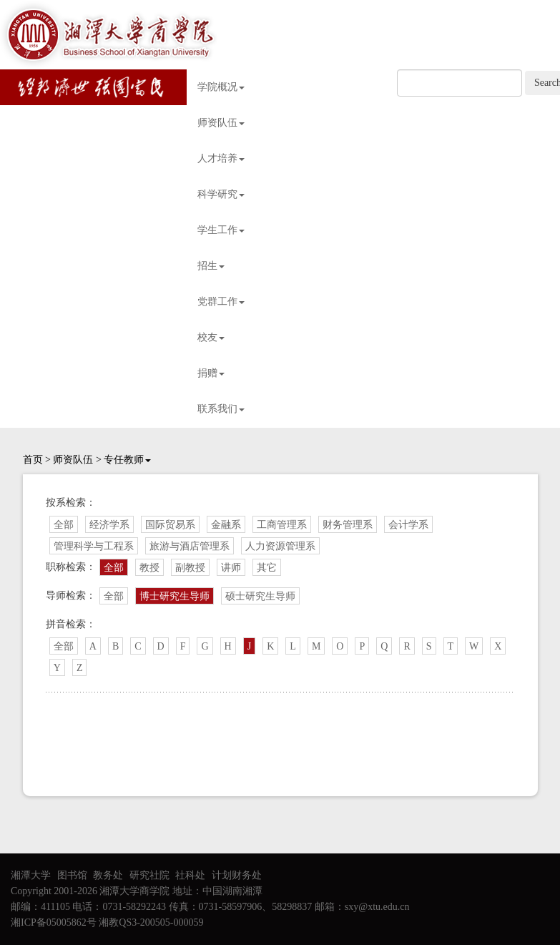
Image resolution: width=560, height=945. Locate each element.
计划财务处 (237, 875)
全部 (64, 525)
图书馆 (72, 875)
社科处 (190, 875)
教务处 (108, 875)
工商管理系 (282, 525)
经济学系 (109, 525)
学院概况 (221, 87)
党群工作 (221, 302)
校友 (211, 337)
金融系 (226, 525)
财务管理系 (348, 525)
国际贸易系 (170, 525)
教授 (149, 568)
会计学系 (408, 525)
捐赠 (211, 373)
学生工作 (221, 230)
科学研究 (221, 194)
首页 (33, 460)
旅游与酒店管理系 (190, 546)
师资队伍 (221, 123)
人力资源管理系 (280, 546)
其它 (267, 568)
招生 (211, 266)
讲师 (231, 568)
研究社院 (149, 875)
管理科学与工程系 (94, 546)
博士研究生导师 (175, 596)
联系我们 (221, 409)
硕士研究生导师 (260, 596)
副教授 (190, 568)
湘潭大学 (31, 875)
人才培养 (221, 158)
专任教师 (127, 460)
